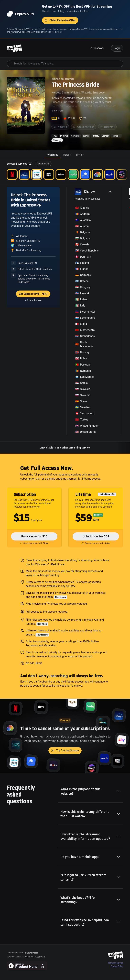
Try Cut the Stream (65, 750)
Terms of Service (116, 963)
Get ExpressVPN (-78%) (33, 294)
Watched (60, 127)
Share (57, 140)
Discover (97, 48)
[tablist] (65, 155)
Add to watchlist (84, 127)
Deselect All (43, 164)
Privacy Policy (117, 966)
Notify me (107, 127)
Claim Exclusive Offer (60, 20)
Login (117, 48)
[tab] (52, 155)
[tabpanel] (65, 306)
